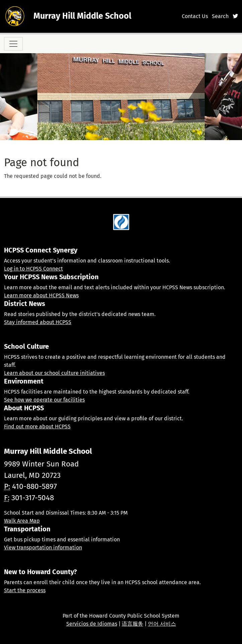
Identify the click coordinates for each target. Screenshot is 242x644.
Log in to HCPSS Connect (33, 269)
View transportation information (43, 548)
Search (220, 16)
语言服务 (133, 624)
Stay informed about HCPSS (38, 322)
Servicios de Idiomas (92, 624)
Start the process (25, 590)
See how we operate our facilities (44, 400)
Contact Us (195, 16)
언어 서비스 (162, 624)
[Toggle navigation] (13, 44)
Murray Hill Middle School (82, 16)
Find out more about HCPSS (37, 426)
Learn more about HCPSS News (41, 295)
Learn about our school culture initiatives (54, 373)
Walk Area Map (22, 521)
